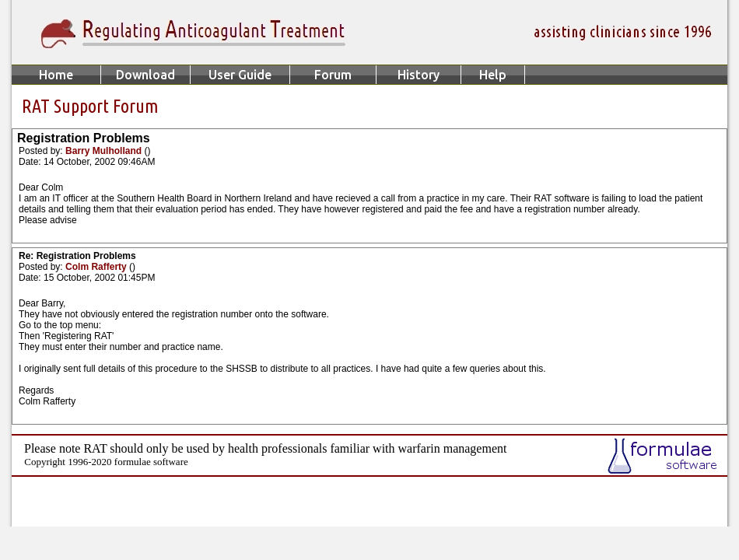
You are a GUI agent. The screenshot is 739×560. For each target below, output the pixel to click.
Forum (333, 75)
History (419, 75)
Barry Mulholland (105, 151)
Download (145, 75)
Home (56, 75)
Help (493, 75)
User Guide (240, 75)
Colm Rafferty (97, 267)
